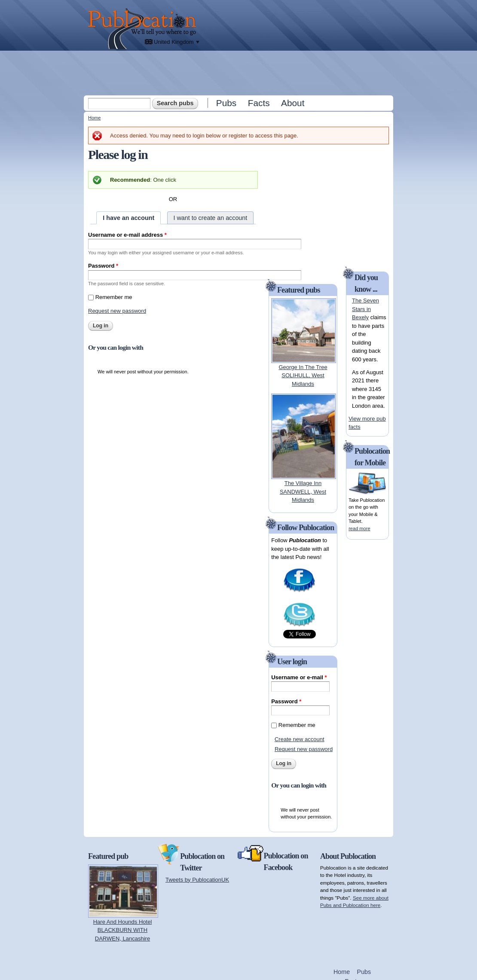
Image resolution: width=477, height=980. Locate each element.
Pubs (226, 103)
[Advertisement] (239, 73)
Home (94, 118)
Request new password (117, 311)
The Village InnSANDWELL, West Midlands (303, 492)
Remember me (114, 297)
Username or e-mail (299, 677)
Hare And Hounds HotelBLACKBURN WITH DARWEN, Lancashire (123, 930)
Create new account (300, 739)
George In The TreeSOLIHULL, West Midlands (303, 376)
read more (359, 528)
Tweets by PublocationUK (197, 880)
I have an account (128, 218)
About (293, 103)
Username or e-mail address (127, 235)
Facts (259, 103)
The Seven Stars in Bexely (365, 309)
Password (103, 266)
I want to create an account (211, 218)
